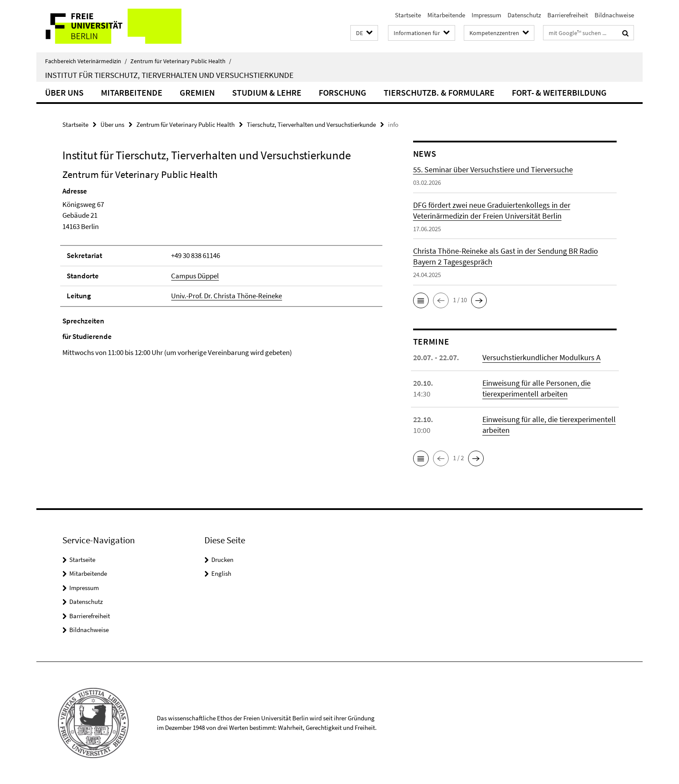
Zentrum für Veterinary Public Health (181, 61)
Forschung (343, 92)
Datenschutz (524, 15)
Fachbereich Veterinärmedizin (86, 61)
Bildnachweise (614, 15)
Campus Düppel (195, 276)
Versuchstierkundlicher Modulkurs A (542, 357)
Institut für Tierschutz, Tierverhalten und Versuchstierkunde (169, 75)
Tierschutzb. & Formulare (439, 92)
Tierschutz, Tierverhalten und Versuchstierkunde (311, 124)
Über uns (64, 92)
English (221, 573)
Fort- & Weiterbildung (559, 92)
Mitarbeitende (446, 15)
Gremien (197, 92)
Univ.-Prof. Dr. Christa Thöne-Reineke (226, 296)
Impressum (486, 15)
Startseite (408, 15)
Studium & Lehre (267, 92)
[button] (364, 33)
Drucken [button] (222, 560)
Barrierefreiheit (568, 15)
